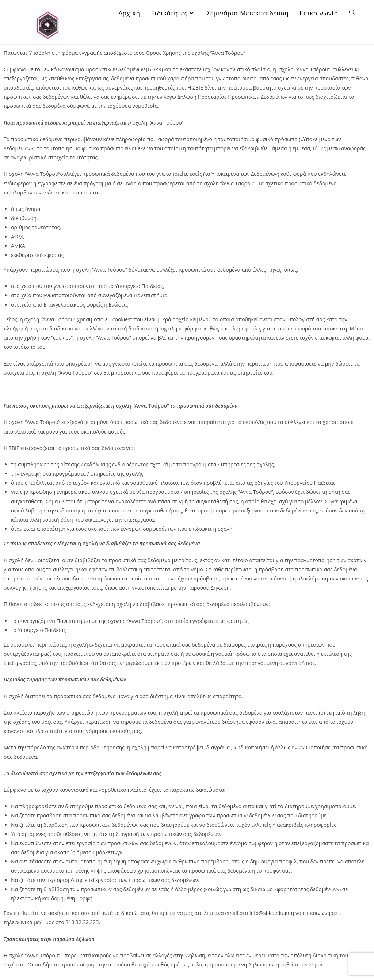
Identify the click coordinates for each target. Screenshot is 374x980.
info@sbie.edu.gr (270, 913)
